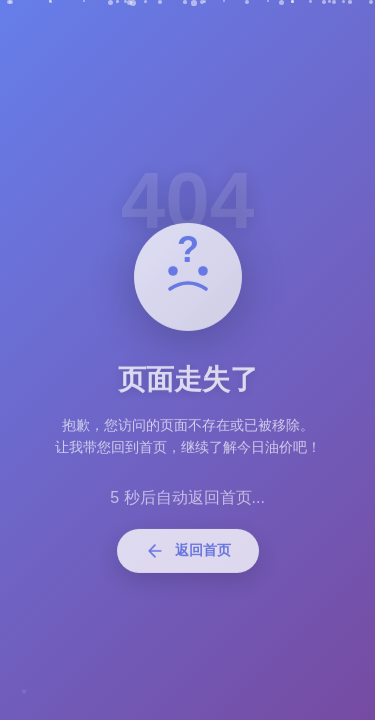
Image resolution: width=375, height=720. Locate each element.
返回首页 (188, 555)
